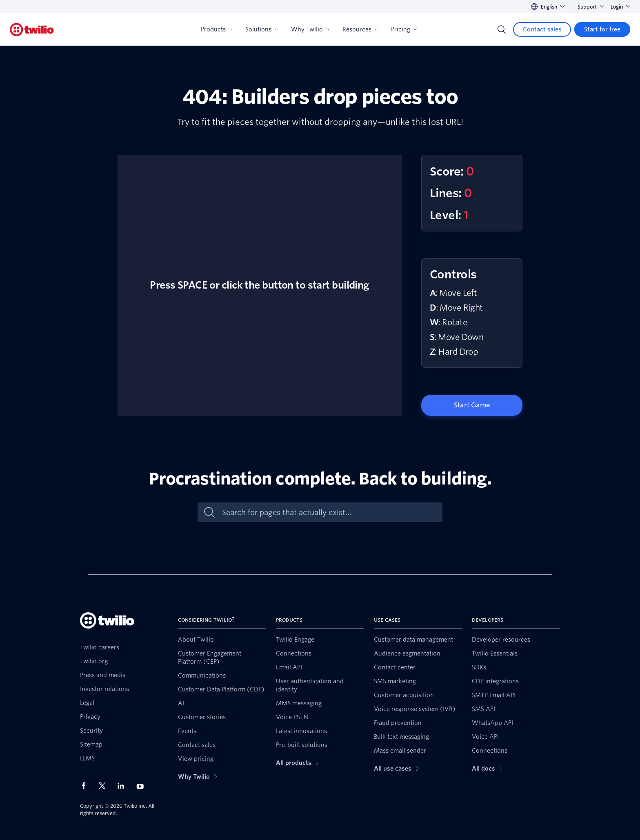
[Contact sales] (542, 29)
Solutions (262, 29)
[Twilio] (32, 30)
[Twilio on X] (105, 786)
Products (217, 29)
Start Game (472, 405)
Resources (360, 29)
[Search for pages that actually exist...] (329, 512)
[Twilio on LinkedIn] (124, 786)
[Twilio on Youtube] (142, 786)
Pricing (404, 29)
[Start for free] (602, 29)
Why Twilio (310, 29)
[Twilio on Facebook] (86, 786)
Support (591, 7)
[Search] (502, 29)
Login (620, 7)
